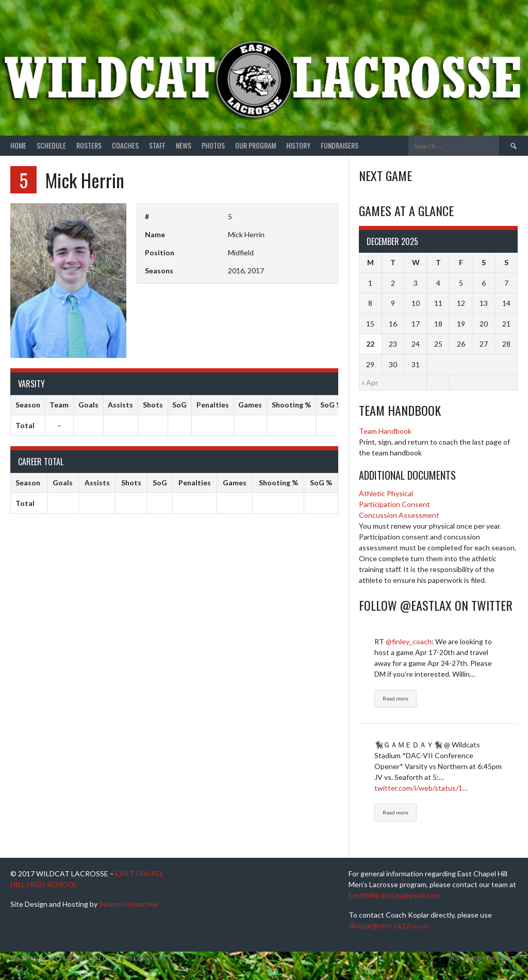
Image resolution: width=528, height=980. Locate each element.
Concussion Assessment (399, 515)
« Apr (370, 382)
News (184, 145)
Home (18, 145)
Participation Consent (394, 504)
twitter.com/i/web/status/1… (421, 788)
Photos (213, 145)
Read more (395, 698)
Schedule (51, 145)
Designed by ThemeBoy (483, 958)
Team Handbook (385, 431)
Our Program (255, 145)
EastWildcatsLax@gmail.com (394, 895)
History (298, 145)
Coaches (125, 145)
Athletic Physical (386, 493)
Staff (157, 145)
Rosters (89, 145)
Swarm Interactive (129, 904)
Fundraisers (340, 145)
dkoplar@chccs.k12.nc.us (389, 926)
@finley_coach (409, 641)
